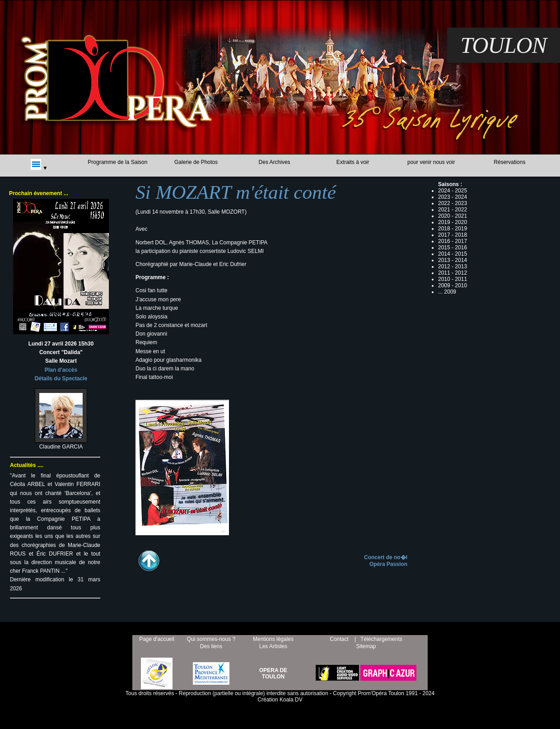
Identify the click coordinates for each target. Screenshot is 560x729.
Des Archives (275, 162)
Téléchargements (381, 639)
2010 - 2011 (453, 279)
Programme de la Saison (117, 162)
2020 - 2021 (453, 216)
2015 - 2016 (453, 248)
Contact (339, 639)
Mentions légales (273, 639)
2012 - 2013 (453, 266)
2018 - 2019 (453, 229)
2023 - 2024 (453, 197)
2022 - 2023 (453, 203)
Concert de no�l (386, 557)
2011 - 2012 (453, 273)
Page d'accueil (157, 639)
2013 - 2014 (453, 260)
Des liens (211, 646)
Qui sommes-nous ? (211, 639)
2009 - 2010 (453, 285)
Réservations (509, 162)
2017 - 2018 (453, 235)
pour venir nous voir (431, 162)
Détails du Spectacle (61, 379)
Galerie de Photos (196, 162)
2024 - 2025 (453, 191)
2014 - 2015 (453, 254)
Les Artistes (273, 646)
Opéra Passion (388, 564)
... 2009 (447, 292)
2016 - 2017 (453, 241)
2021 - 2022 (453, 210)
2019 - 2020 (453, 222)
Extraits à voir (353, 162)
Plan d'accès (61, 370)
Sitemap (366, 646)
